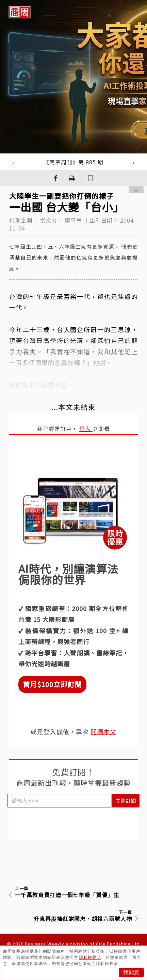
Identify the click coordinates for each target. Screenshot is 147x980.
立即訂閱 (126, 800)
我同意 (131, 972)
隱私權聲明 (90, 957)
